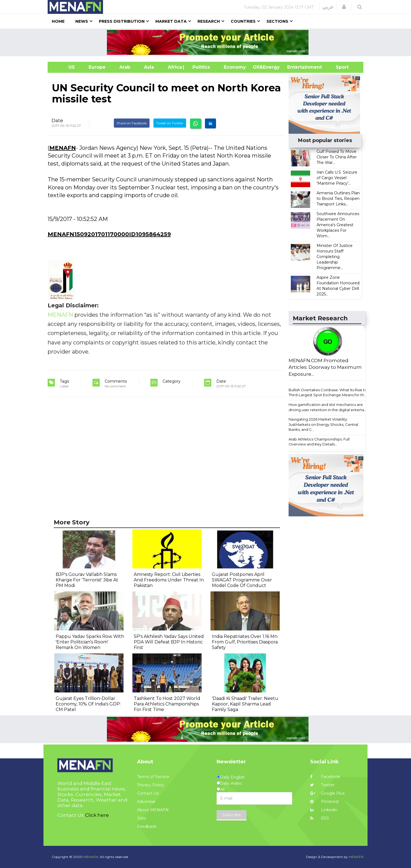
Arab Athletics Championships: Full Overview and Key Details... (319, 442)
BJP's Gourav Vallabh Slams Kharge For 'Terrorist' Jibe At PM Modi (87, 580)
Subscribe (232, 815)
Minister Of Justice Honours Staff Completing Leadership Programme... (335, 257)
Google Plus (327, 793)
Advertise (146, 802)
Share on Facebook (132, 123)
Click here (97, 815)
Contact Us (148, 793)
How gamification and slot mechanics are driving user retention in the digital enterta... (328, 407)
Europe (97, 67)
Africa (174, 67)
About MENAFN (153, 810)
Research (209, 21)
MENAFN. (91, 857)
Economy (235, 67)
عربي (328, 7)
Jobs (142, 818)
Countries (243, 21)
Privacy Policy (151, 785)
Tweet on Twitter (170, 123)
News (82, 21)
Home (58, 21)
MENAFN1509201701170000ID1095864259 (109, 234)
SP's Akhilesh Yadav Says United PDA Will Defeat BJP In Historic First (169, 642)
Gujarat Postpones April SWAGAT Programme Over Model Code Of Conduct (242, 580)
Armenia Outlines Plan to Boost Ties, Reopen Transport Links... (338, 199)
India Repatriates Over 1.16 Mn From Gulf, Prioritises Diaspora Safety (245, 642)
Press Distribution (122, 21)
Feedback (147, 826)
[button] (344, 7)
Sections (277, 21)
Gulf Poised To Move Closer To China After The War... (337, 157)
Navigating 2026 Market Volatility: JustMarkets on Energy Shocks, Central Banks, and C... (323, 424)
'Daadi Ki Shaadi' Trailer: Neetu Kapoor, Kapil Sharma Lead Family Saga (245, 704)
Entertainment (296, 67)
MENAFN (63, 148)
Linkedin (324, 810)
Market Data (171, 21)
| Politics (200, 67)
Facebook (325, 777)
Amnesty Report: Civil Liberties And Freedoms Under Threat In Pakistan (169, 580)
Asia (149, 67)
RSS (320, 818)
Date (57, 120)
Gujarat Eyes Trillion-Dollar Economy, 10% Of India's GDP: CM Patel (88, 704)
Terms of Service (153, 777)
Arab (125, 67)
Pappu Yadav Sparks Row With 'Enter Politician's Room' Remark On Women (90, 642)
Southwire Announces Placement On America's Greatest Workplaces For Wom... (338, 225)
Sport (339, 67)
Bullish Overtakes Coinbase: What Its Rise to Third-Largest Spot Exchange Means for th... (328, 392)
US (65, 67)
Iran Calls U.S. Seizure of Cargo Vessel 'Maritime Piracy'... (337, 178)
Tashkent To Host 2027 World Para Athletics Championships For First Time (167, 704)
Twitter (322, 785)
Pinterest (325, 802)
